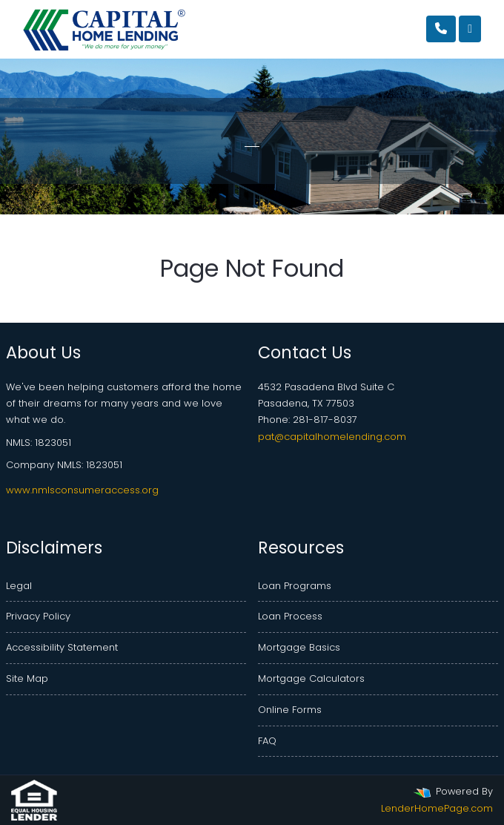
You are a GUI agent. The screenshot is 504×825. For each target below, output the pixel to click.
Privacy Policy (38, 616)
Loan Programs (295, 586)
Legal (19, 586)
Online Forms (290, 710)
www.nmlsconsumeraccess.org (82, 490)
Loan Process (290, 616)
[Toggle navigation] (470, 29)
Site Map (27, 678)
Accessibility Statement (62, 647)
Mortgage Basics (299, 647)
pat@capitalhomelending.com (332, 437)
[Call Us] (441, 29)
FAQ (267, 741)
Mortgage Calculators (311, 678)
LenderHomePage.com (437, 808)
